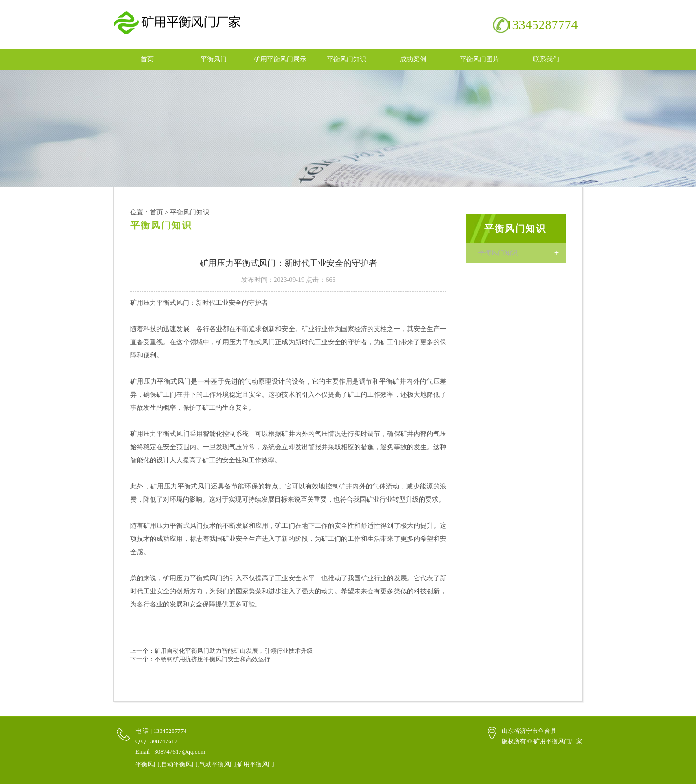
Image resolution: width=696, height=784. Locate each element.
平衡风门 (214, 59)
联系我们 (546, 59)
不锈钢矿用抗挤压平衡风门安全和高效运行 (212, 659)
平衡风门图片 (480, 59)
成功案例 (413, 59)
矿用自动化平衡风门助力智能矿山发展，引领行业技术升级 (234, 650)
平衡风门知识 (347, 59)
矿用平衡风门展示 (280, 59)
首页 (147, 59)
